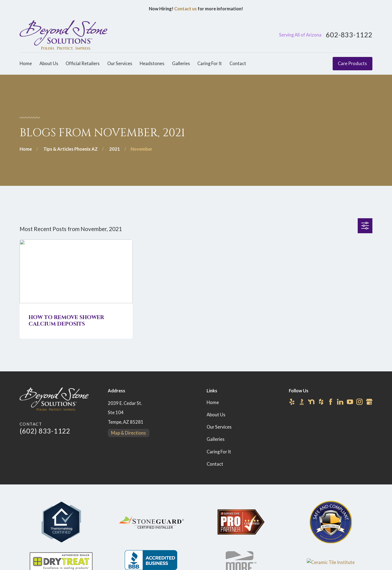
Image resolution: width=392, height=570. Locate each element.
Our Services (219, 427)
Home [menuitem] (26, 63)
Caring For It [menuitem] (210, 63)
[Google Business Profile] (369, 402)
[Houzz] (321, 402)
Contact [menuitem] (238, 63)
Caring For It (219, 452)
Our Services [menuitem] (120, 63)
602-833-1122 (349, 35)
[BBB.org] (302, 402)
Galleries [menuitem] (181, 63)
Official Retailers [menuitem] (83, 63)
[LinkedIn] (340, 402)
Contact (215, 464)
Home (213, 402)
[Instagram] (359, 402)
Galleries (216, 439)
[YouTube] (350, 402)
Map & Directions (128, 433)
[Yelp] (292, 402)
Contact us (186, 9)
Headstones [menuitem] (152, 63)
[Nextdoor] (311, 402)
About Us (216, 415)
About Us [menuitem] (49, 63)
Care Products (352, 63)
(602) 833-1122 (45, 431)
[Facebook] (331, 402)
